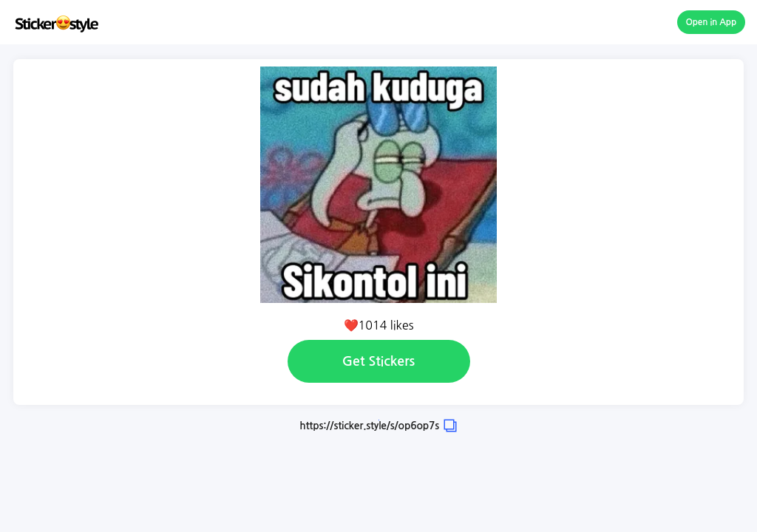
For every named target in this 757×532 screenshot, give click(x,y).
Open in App (712, 22)
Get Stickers (378, 361)
